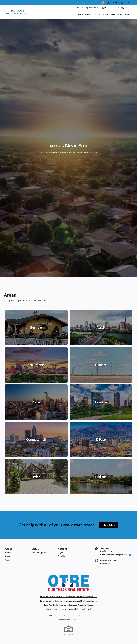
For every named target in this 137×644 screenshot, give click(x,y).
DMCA (64, 609)
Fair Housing (87, 609)
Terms (56, 609)
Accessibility (74, 609)
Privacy (48, 609)
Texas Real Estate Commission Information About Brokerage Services (69, 597)
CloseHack (75, 620)
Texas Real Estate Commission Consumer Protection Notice (68, 605)
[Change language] (103, 3)
